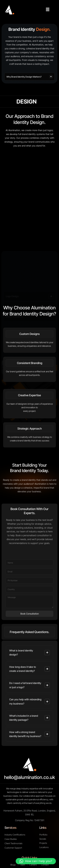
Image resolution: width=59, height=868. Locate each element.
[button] (48, 10)
